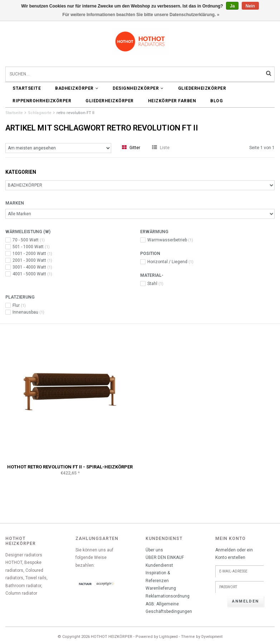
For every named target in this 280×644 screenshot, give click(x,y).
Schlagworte (40, 113)
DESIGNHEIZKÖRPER (138, 88)
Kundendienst (159, 565)
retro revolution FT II (75, 113)
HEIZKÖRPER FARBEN (172, 101)
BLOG (217, 101)
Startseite (27, 88)
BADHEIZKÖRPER (77, 88)
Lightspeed (168, 637)
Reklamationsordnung (168, 596)
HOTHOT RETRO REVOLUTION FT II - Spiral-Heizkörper (70, 467)
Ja (232, 6)
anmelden (245, 601)
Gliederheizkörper (202, 88)
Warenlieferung (161, 588)
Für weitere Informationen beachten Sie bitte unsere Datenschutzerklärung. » (141, 15)
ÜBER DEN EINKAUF (165, 557)
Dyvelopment (212, 637)
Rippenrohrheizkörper (42, 101)
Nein (250, 6)
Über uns (154, 550)
